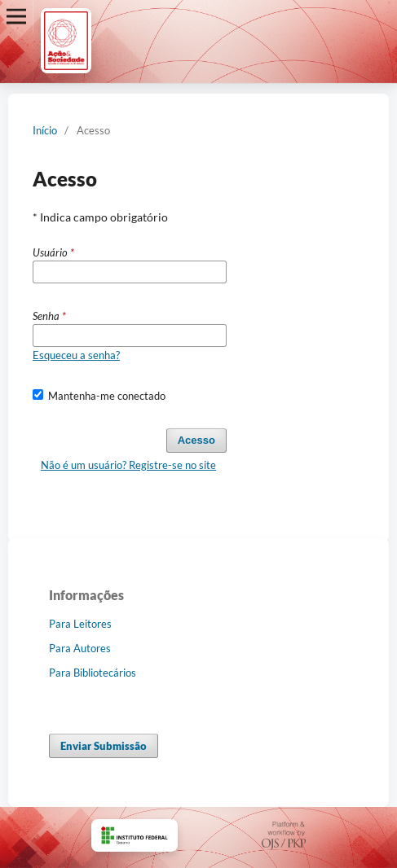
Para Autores (80, 648)
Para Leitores (80, 624)
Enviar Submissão (104, 746)
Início (45, 130)
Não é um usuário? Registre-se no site (128, 465)
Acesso (196, 440)
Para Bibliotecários (93, 673)
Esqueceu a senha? (76, 355)
